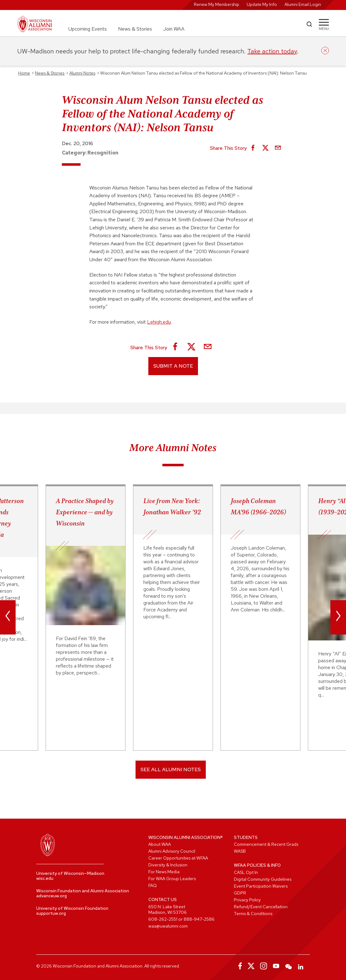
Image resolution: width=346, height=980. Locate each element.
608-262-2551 (163, 919)
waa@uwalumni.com (168, 926)
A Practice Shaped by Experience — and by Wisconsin (85, 512)
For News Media (164, 872)
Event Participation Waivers (261, 886)
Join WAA (174, 29)
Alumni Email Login (303, 4)
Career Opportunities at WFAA (178, 858)
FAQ (153, 885)
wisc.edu (45, 878)
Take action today (272, 51)
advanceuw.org (52, 896)
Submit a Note (173, 366)
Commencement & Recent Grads (266, 844)
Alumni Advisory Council (172, 851)
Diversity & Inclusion (168, 865)
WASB (240, 851)
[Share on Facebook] (253, 148)
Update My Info (262, 4)
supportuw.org (51, 913)
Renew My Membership (217, 4)
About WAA (160, 844)
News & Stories (135, 29)
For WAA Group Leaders (172, 879)
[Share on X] (265, 148)
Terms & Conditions (253, 914)
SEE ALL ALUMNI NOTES (171, 769)
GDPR (240, 893)
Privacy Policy (247, 900)
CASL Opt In (246, 872)
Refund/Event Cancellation (261, 907)
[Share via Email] (278, 148)
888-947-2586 (199, 919)
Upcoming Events (88, 29)
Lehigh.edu (159, 322)
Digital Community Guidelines (263, 879)
